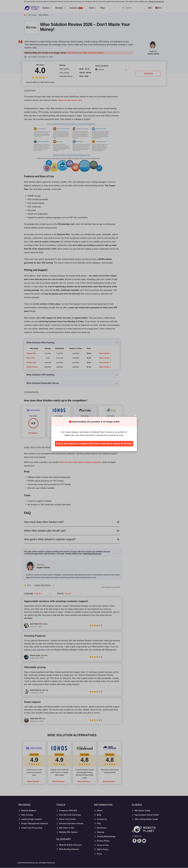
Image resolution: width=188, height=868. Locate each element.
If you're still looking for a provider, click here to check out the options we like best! (94, 444)
